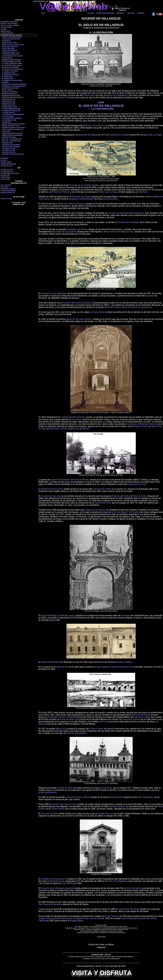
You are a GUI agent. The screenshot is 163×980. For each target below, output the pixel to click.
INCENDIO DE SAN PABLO (10, 92)
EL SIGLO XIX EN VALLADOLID (101, 106)
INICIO (43, 13)
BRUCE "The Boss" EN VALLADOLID (13, 45)
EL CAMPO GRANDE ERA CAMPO (12, 64)
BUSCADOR (120, 13)
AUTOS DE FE (6, 41)
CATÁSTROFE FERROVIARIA (11, 54)
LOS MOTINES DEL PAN (9, 120)
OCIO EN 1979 (6, 132)
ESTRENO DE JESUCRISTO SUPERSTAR (14, 84)
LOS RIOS (4, 160)
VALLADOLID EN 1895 (9, 150)
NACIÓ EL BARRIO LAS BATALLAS (12, 130)
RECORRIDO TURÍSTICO (8, 189)
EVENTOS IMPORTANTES (8, 164)
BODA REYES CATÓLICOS (10, 47)
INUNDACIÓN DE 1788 (9, 103)
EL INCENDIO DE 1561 (9, 73)
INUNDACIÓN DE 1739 (9, 101)
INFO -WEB (131, 13)
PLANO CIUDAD (5, 179)
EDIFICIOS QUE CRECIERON (11, 67)
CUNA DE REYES (7, 58)
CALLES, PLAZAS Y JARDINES (10, 25)
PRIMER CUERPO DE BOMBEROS (12, 135)
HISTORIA (4, 29)
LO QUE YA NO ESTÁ (7, 33)
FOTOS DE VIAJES (6, 199)
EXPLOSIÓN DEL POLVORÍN (10, 88)
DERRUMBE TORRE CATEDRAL (11, 60)
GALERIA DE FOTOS (7, 170)
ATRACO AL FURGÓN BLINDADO (12, 37)
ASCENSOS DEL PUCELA (10, 43)
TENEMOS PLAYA (7, 143)
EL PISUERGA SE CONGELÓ (11, 75)
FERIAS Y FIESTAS (8, 90)
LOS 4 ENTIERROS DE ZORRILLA (12, 118)
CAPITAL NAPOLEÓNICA (9, 50)
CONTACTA (141, 13)
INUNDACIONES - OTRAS (10, 107)
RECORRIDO (4, 158)
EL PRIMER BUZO (7, 77)
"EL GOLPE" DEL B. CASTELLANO (12, 69)
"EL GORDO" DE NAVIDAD (10, 71)
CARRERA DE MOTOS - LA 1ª (11, 52)
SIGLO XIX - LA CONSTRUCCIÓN (12, 139)
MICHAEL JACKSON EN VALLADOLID (13, 124)
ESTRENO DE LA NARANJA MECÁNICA (14, 86)
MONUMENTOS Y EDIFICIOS (9, 22)
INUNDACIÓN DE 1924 (9, 105)
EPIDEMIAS (5, 82)
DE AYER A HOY (5, 175)
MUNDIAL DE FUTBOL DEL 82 (11, 126)
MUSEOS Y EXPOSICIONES (9, 24)
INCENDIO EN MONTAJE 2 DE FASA (13, 98)
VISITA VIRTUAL (5, 177)
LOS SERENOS (6, 122)
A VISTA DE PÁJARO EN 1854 (11, 39)
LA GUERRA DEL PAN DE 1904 (11, 111)
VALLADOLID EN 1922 (9, 152)
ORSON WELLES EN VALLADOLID (12, 133)
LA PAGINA (91, 13)
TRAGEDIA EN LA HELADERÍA (11, 145)
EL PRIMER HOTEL (8, 79)
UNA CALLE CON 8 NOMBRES (11, 147)
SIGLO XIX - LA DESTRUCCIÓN (11, 141)
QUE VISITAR (5, 187)
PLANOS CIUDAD (6, 162)
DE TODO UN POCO (7, 166)
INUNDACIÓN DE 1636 (9, 99)
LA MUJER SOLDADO (8, 113)
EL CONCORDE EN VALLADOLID (12, 65)
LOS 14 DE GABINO (8, 116)
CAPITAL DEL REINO (8, 48)
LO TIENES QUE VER (7, 172)
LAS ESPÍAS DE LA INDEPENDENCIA (13, 115)
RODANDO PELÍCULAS (9, 137)
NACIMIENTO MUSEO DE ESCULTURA (13, 128)
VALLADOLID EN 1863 (9, 148)
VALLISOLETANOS (6, 27)
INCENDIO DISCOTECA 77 (10, 94)
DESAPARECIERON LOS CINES (11, 62)
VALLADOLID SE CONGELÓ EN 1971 (13, 154)
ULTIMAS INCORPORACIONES (105, 13)
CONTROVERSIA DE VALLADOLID (12, 56)
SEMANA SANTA (6, 31)
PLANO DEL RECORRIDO (8, 191)
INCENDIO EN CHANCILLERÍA (11, 96)
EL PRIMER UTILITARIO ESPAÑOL (12, 81)
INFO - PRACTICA (6, 185)
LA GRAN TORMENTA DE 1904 (11, 109)
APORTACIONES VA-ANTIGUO (10, 173)
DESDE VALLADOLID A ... (8, 193)
